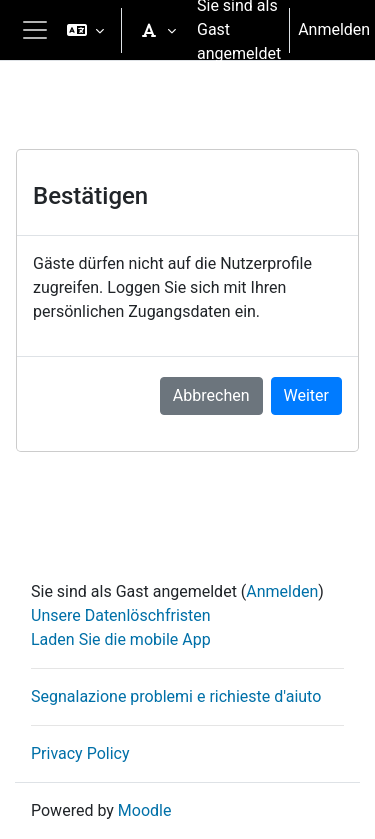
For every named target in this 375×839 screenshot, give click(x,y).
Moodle (145, 810)
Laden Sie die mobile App (121, 639)
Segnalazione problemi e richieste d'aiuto (176, 696)
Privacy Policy (80, 753)
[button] (85, 30)
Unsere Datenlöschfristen (121, 615)
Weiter (306, 395)
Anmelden (334, 29)
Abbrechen (211, 395)
